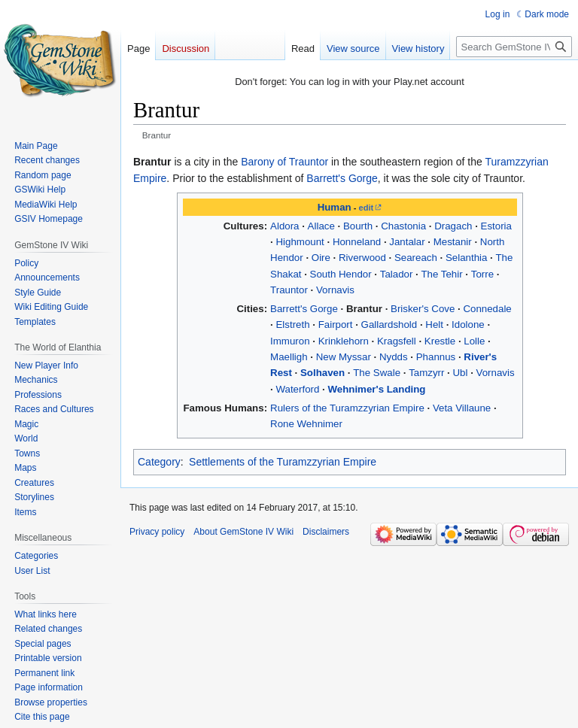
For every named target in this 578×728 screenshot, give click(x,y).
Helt (434, 325)
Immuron (290, 341)
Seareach (416, 258)
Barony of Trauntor (284, 162)
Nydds (394, 357)
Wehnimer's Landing (376, 389)
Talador (397, 274)
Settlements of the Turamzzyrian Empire (283, 462)
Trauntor (289, 290)
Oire (321, 258)
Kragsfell (397, 341)
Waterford (297, 389)
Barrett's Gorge (342, 178)
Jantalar (407, 242)
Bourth (358, 226)
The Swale (377, 373)
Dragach (453, 226)
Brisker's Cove (423, 309)
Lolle (474, 341)
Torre (482, 274)
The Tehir (441, 274)
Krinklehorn (344, 341)
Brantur (364, 309)
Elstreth (292, 325)
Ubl (461, 373)
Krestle (440, 341)
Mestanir (453, 242)
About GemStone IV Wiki (243, 532)
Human (335, 207)
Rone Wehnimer (306, 424)
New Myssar (344, 357)
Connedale (487, 309)
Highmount (300, 242)
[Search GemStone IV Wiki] (514, 47)
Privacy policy (157, 532)
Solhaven (322, 373)
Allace (321, 226)
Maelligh (289, 357)
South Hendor (341, 274)
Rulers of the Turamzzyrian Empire (347, 408)
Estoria (496, 226)
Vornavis (335, 290)
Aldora (284, 226)
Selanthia (466, 258)
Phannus (436, 357)
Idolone (468, 325)
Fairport (336, 325)
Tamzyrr (426, 373)
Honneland (357, 242)
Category (159, 462)
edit (367, 208)
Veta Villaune (462, 408)
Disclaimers (326, 532)
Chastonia (403, 226)
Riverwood (362, 258)
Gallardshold (389, 325)
